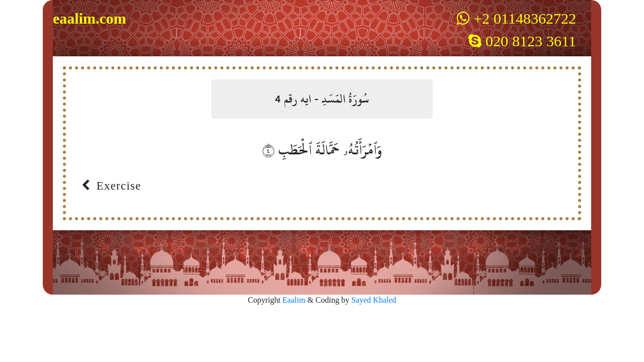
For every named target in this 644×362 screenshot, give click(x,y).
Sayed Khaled (374, 300)
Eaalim (295, 300)
